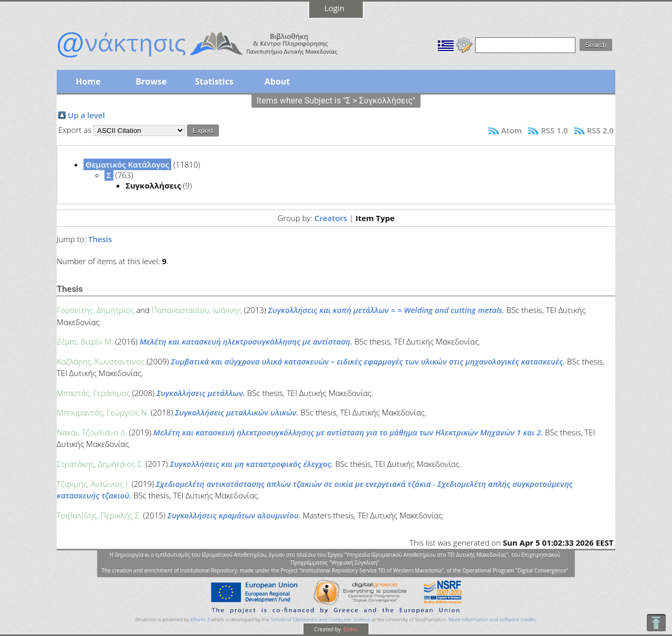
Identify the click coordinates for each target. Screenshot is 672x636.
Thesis (100, 239)
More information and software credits (492, 619)
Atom (512, 130)
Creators (331, 218)
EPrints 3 (200, 619)
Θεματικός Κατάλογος (127, 164)
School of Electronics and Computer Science (320, 619)
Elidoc (350, 629)
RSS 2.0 (600, 130)
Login (334, 8)
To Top (656, 623)
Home (88, 81)
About (277, 81)
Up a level (86, 115)
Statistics (214, 81)
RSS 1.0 (554, 130)
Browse (151, 81)
